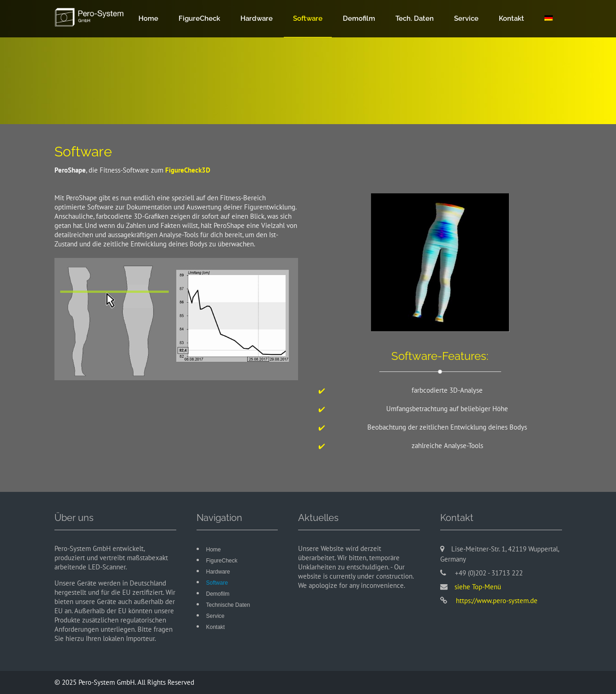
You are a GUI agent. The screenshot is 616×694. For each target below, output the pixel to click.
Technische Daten (228, 605)
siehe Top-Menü (478, 587)
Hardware (257, 18)
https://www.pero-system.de (496, 601)
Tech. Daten (415, 18)
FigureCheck (199, 18)
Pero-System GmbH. (108, 682)
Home (148, 18)
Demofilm (359, 18)
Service (466, 18)
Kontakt (511, 18)
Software (308, 18)
